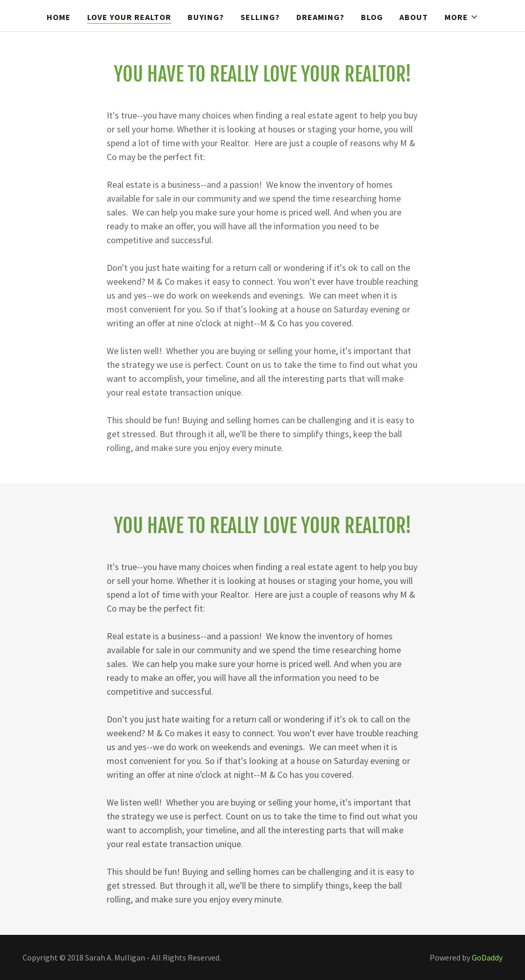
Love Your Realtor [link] (129, 17)
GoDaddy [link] (487, 957)
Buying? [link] (206, 17)
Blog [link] (372, 17)
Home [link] (59, 17)
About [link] (414, 17)
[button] (461, 17)
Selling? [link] (260, 17)
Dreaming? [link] (320, 17)
